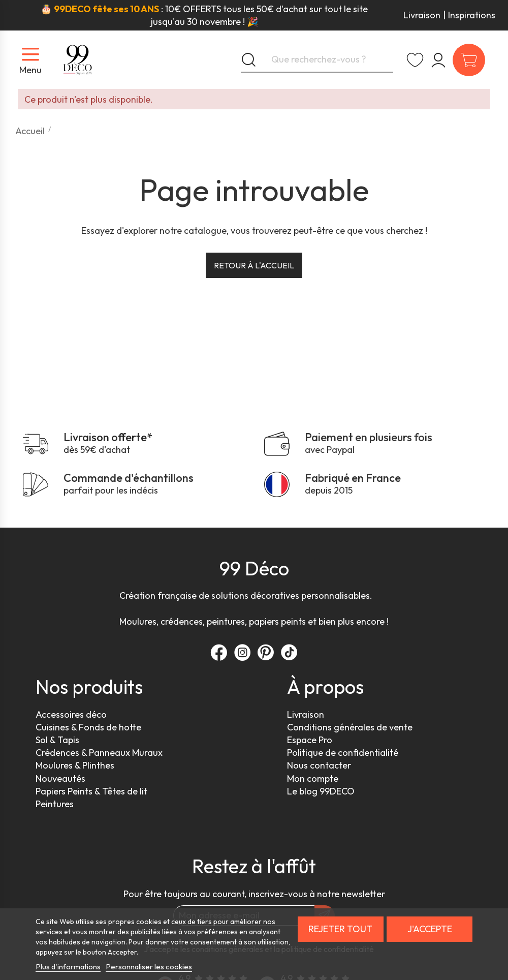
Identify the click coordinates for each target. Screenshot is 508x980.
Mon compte (313, 778)
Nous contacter (319, 765)
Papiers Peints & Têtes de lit (91, 791)
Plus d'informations (68, 967)
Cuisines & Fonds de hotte (88, 727)
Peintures (55, 804)
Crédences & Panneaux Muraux (99, 753)
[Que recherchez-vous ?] (317, 60)
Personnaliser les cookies (149, 967)
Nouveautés (60, 778)
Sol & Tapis (57, 740)
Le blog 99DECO (321, 791)
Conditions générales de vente (350, 727)
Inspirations (472, 15)
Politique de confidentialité (343, 753)
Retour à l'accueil (254, 265)
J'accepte (430, 929)
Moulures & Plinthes (75, 765)
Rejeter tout (340, 929)
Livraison (422, 15)
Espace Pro (310, 740)
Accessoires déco (71, 714)
